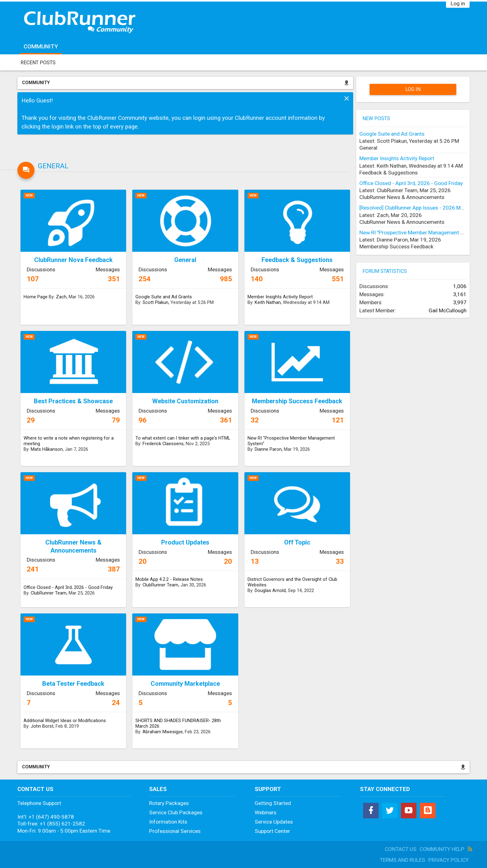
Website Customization (185, 401)
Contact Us (401, 849)
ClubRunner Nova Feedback (73, 260)
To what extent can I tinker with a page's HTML (183, 438)
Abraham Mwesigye (163, 732)
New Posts (376, 118)
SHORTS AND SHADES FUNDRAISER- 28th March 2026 (178, 723)
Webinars (266, 812)
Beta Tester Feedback (73, 684)
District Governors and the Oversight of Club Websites (292, 582)
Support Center (272, 831)
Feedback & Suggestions (297, 260)
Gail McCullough (448, 310)
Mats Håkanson (47, 449)
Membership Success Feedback (297, 401)
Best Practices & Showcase (73, 401)
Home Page (36, 297)
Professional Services (175, 831)
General (53, 166)
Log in (458, 3)
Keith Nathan (268, 302)
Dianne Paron (268, 449)
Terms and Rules (403, 860)
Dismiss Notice (347, 98)
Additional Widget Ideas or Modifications (65, 721)
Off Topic (297, 542)
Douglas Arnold (270, 590)
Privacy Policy (448, 860)
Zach (61, 297)
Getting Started (273, 803)
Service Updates (274, 822)
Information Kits (168, 822)
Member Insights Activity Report (280, 297)
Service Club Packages (176, 812)
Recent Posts (38, 63)
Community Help (442, 849)
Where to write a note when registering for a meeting (69, 441)
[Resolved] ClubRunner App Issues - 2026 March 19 (419, 208)
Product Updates (185, 542)
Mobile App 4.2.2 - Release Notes (169, 579)
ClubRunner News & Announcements (73, 546)
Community (41, 47)
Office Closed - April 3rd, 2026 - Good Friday (68, 587)
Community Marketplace (185, 684)
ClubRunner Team (49, 593)
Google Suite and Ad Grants (164, 297)
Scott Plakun (155, 302)
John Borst (42, 726)
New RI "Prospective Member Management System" (291, 441)
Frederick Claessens (163, 444)
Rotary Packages (169, 803)
